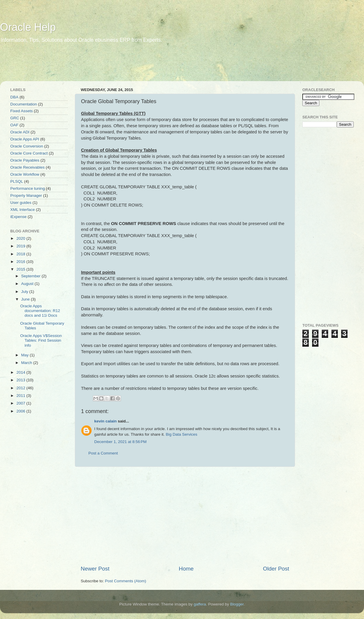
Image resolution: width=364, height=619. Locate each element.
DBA (14, 97)
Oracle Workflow (25, 174)
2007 (21, 403)
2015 (21, 269)
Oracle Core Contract (29, 153)
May (25, 355)
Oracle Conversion (27, 146)
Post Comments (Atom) (126, 581)
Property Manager (26, 196)
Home (186, 569)
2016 (21, 262)
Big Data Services (182, 434)
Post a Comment (103, 453)
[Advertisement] (113, 66)
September (31, 276)
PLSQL (17, 181)
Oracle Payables (25, 160)
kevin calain (106, 421)
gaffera (200, 604)
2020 (21, 238)
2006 (21, 411)
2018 (21, 254)
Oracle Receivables (27, 167)
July (25, 292)
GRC (15, 118)
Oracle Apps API (25, 139)
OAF (14, 125)
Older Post (276, 569)
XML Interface (23, 210)
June (26, 299)
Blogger (237, 604)
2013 (21, 380)
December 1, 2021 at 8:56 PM (120, 442)
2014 (21, 372)
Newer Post (95, 569)
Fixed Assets (22, 111)
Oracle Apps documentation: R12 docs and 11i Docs (40, 311)
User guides (21, 203)
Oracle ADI (20, 132)
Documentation (24, 104)
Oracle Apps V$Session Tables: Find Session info (41, 340)
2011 (21, 396)
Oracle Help (28, 27)
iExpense (18, 217)
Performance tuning (28, 188)
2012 (21, 388)
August (28, 284)
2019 (21, 246)
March (27, 363)
